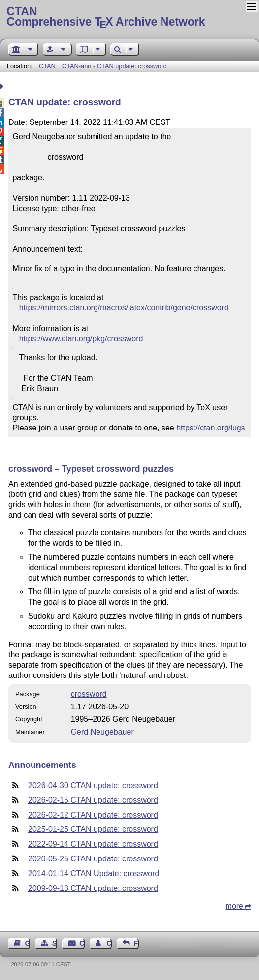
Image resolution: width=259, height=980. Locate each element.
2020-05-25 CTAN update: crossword (93, 859)
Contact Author (109, 943)
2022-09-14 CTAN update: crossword (93, 844)
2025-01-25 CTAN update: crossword (93, 829)
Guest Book (28, 943)
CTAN (47, 66)
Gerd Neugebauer (102, 732)
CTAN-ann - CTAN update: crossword (114, 66)
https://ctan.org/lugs (211, 428)
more (234, 906)
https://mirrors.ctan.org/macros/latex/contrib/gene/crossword (124, 308)
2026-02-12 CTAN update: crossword (93, 815)
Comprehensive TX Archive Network (129, 17)
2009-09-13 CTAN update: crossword (93, 888)
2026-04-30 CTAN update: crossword (93, 785)
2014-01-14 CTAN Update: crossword (94, 873)
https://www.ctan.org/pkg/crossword (81, 339)
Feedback (136, 943)
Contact (82, 943)
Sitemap (55, 943)
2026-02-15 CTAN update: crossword (93, 800)
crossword (89, 694)
